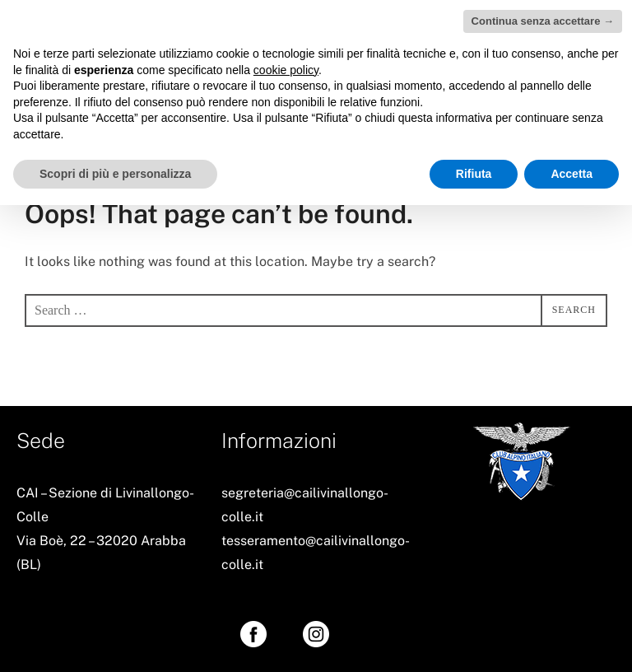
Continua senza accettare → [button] (543, 21)
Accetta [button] (572, 174)
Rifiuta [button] (474, 174)
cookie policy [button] (286, 70)
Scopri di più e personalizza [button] (115, 174)
